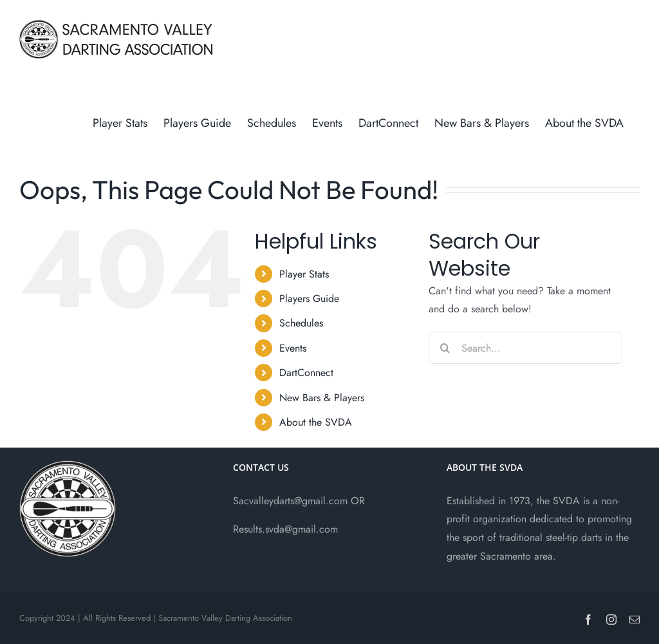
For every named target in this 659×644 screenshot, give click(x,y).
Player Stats (304, 274)
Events (293, 348)
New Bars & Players (322, 398)
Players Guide (309, 298)
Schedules (301, 323)
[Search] (445, 348)
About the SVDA (316, 422)
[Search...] (525, 348)
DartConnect (306, 373)
